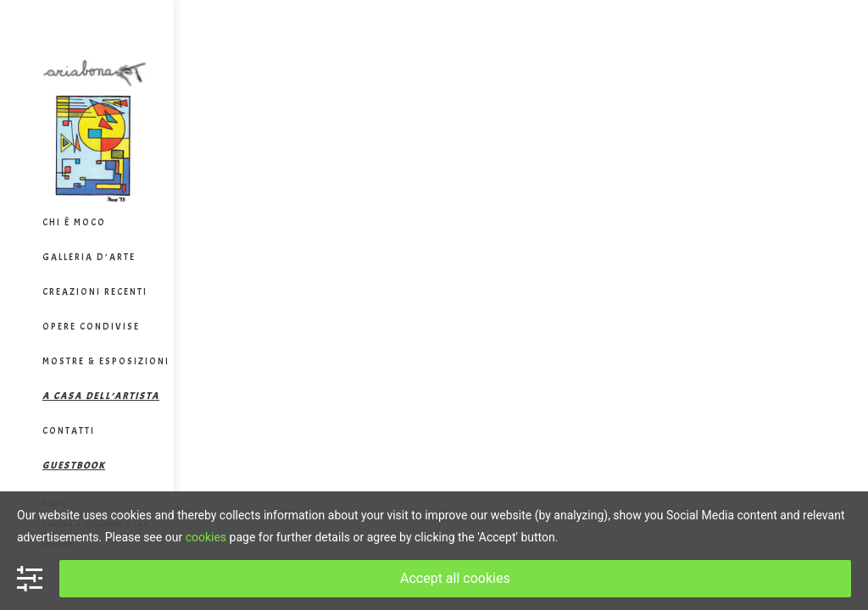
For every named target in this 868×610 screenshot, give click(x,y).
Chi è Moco (74, 222)
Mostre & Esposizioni (106, 361)
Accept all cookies (455, 578)
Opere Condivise (91, 326)
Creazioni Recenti (95, 291)
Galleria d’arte (89, 257)
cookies (206, 537)
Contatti (69, 430)
